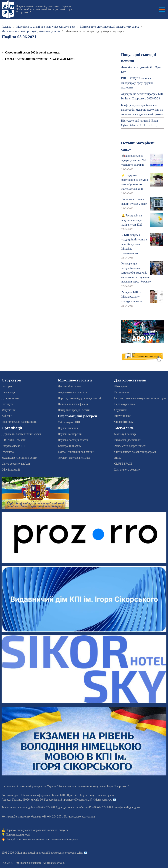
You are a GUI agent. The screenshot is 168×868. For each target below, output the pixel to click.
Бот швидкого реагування (80, 817)
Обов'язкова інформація (36, 795)
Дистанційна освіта (70, 386)
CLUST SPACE (123, 464)
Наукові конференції (70, 434)
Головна (6, 27)
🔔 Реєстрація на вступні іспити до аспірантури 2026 (132, 220)
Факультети (9, 410)
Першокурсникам (125, 404)
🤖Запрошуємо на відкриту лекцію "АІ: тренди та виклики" (134, 160)
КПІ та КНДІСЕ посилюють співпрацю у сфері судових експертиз (138, 83)
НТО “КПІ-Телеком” (14, 440)
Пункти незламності (18, 835)
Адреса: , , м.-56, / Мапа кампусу (56, 800)
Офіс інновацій (11, 470)
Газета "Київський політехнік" (76, 452)
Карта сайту (87, 795)
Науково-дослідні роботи (73, 440)
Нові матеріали (105, 795)
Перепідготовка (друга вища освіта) (79, 398)
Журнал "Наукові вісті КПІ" (75, 458)
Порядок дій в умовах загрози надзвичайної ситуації (37, 830)
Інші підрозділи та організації (19, 422)
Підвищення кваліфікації (73, 404)
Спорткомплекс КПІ (14, 446)
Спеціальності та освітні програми (135, 452)
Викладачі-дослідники (128, 440)
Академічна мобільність (72, 392)
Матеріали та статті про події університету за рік (46, 27)
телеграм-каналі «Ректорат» (61, 839)
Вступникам (122, 392)
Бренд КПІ (58, 795)
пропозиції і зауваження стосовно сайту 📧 (62, 853)
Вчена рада (8, 392)
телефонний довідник (127, 807)
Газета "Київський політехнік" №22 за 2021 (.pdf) (40, 59)
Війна (118, 458)
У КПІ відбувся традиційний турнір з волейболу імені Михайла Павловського (134, 244)
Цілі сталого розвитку (127, 470)
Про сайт (72, 795)
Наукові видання (68, 428)
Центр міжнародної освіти (74, 410)
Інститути (7, 404)
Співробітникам (124, 422)
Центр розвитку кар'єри (16, 464)
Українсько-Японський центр (19, 458)
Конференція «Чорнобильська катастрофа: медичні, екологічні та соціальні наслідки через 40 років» (142, 110)
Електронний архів (69, 446)
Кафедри (7, 416)
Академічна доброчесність (130, 446)
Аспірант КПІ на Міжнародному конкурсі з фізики (132, 297)
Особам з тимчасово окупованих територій (140, 398)
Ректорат (7, 386)
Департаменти (10, 398)
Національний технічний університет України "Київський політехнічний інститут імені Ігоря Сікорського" (44, 9)
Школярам (121, 386)
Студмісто (8, 452)
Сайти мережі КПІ (69, 422)
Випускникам (122, 416)
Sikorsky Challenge (125, 434)
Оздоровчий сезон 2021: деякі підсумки (32, 52)
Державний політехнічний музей (21, 434)
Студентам (121, 410)
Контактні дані (10, 795)
